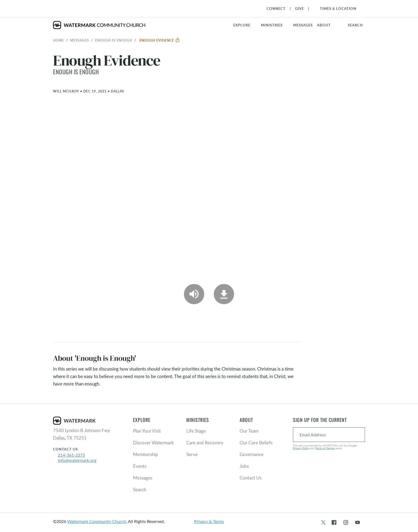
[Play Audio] (194, 294)
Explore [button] (242, 25)
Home (59, 40)
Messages (80, 40)
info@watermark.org (77, 460)
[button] (275, 25)
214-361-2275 (71, 455)
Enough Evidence (160, 40)
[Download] (224, 294)
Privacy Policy (301, 448)
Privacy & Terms (209, 521)
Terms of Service (325, 448)
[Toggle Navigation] (335, 9)
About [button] (324, 25)
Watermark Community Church (97, 521)
